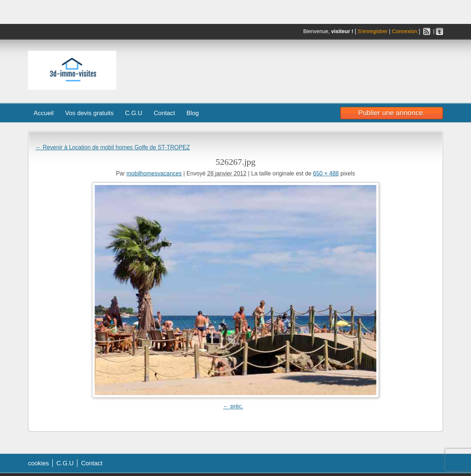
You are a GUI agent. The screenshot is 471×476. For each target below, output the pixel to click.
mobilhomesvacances (154, 173)
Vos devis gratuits (89, 113)
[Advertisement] (340, 68)
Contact (164, 113)
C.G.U (134, 113)
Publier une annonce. (391, 113)
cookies (38, 463)
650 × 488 (326, 173)
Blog (193, 113)
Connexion (405, 31)
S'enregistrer (373, 31)
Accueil (44, 113)
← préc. (233, 406)
